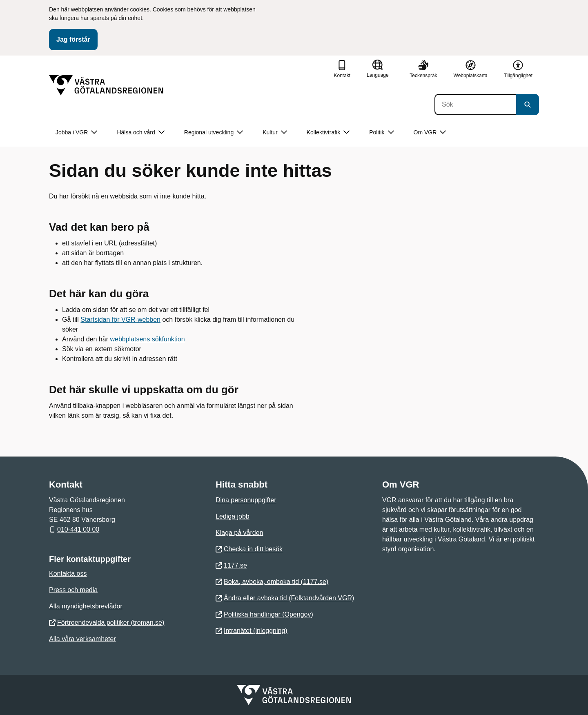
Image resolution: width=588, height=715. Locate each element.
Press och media (73, 590)
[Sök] (475, 105)
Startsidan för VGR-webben (120, 320)
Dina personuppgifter (246, 500)
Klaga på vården (239, 533)
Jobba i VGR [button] (76, 133)
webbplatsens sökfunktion (147, 339)
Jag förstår (73, 39)
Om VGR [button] (430, 133)
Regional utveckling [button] (214, 133)
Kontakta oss (68, 574)
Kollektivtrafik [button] (328, 133)
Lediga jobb (233, 516)
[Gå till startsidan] (106, 85)
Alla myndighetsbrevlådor (86, 606)
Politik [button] (381, 133)
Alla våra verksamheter (82, 639)
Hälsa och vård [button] (140, 133)
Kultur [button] (275, 133)
